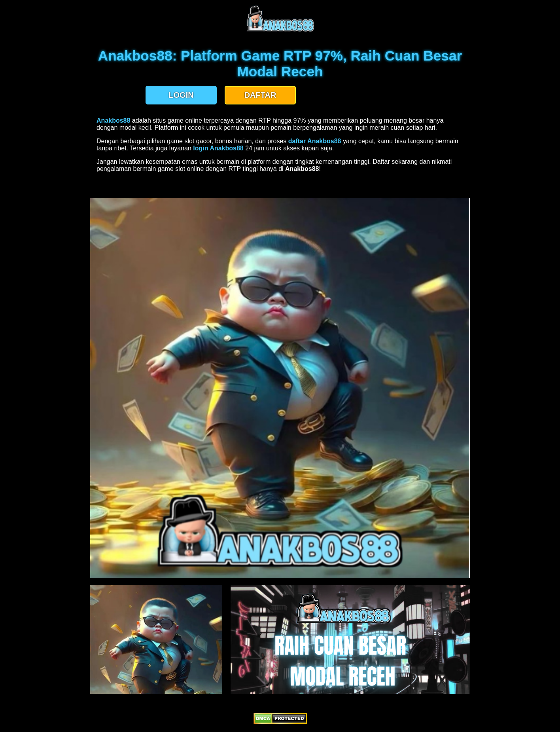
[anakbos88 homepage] (280, 31)
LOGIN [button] (181, 95)
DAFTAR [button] (260, 95)
